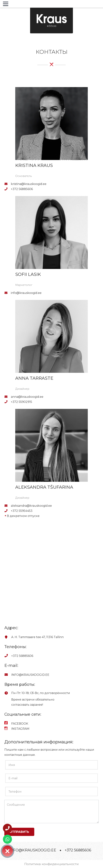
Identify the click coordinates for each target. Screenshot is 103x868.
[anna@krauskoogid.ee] (8, 397)
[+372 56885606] (8, 189)
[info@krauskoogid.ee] (8, 293)
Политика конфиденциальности (51, 864)
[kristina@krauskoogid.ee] (8, 184)
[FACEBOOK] (8, 724)
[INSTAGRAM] (8, 729)
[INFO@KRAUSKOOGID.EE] (8, 675)
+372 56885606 (78, 850)
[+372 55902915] (8, 402)
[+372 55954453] (8, 511)
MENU (15, 5)
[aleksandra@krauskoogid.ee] (8, 506)
